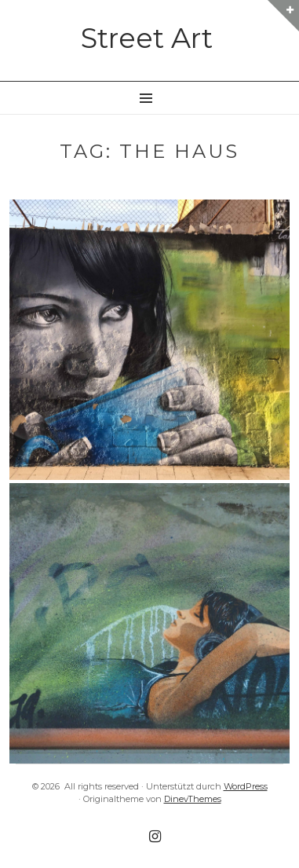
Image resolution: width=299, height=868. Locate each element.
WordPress (246, 786)
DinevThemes (193, 799)
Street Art (147, 38)
